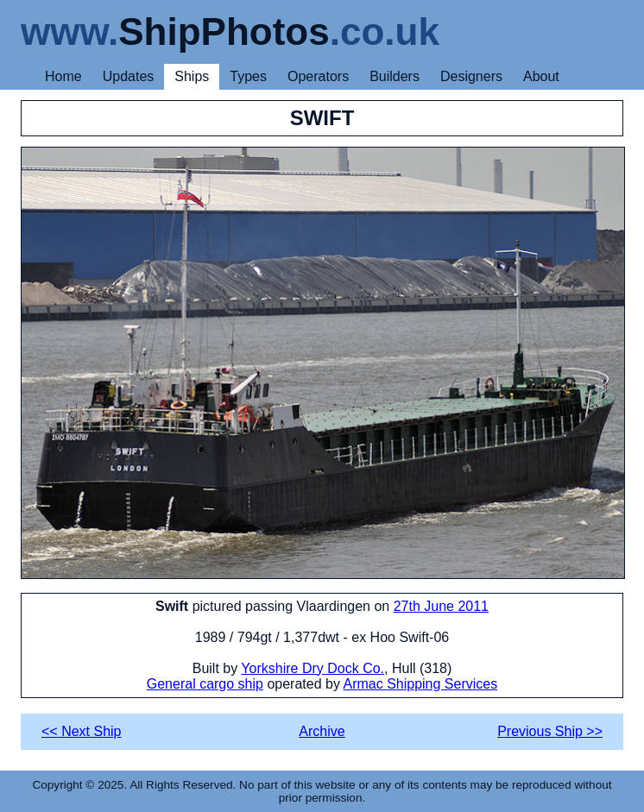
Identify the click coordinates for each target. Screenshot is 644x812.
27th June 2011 (441, 606)
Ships (192, 76)
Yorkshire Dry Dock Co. (313, 668)
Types (248, 76)
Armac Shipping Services (420, 684)
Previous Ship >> (550, 731)
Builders (395, 76)
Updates (129, 76)
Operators (318, 76)
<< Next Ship (82, 731)
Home (63, 76)
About (541, 76)
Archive (322, 731)
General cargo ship (205, 684)
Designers (471, 76)
